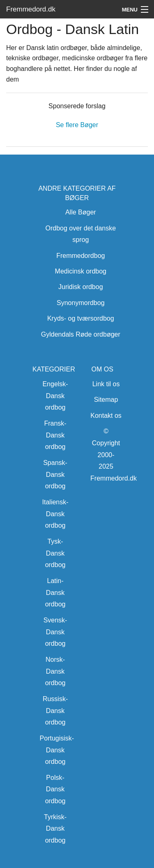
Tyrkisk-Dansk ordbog (55, 829)
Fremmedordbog (80, 256)
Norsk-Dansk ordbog (55, 671)
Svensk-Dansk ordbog (55, 632)
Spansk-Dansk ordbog (55, 475)
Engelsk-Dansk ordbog (55, 396)
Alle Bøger (81, 212)
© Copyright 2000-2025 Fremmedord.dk (114, 455)
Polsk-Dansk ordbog (55, 789)
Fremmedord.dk (31, 9)
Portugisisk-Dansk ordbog (57, 750)
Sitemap (106, 400)
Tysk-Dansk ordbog (55, 553)
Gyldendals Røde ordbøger (81, 334)
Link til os (106, 384)
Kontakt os (106, 416)
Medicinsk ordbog (81, 271)
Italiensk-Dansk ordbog (55, 514)
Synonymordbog (81, 303)
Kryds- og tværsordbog (81, 318)
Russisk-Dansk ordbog (55, 711)
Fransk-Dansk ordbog (55, 435)
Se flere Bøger (77, 125)
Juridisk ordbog (81, 287)
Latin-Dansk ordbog (55, 593)
